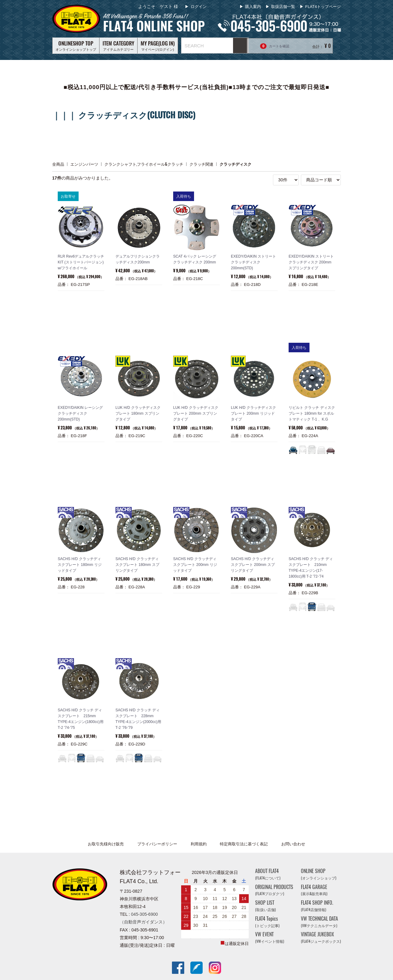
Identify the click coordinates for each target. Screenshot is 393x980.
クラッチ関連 (201, 164)
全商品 (58, 164)
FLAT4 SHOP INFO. (317, 906)
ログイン (198, 7)
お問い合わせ (293, 844)
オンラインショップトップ (76, 45)
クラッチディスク (235, 164)
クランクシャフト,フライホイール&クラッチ (144, 164)
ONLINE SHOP (319, 874)
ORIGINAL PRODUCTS (274, 890)
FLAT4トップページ (323, 7)
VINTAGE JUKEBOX (321, 937)
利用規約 (199, 844)
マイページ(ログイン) (158, 45)
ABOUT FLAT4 (268, 874)
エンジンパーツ (84, 164)
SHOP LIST (265, 906)
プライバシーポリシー (157, 844)
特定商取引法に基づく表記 (244, 844)
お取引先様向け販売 (106, 844)
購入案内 (253, 7)
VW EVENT (270, 937)
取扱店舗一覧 (283, 7)
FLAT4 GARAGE (314, 890)
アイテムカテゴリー (118, 45)
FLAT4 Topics (267, 922)
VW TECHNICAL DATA (319, 922)
